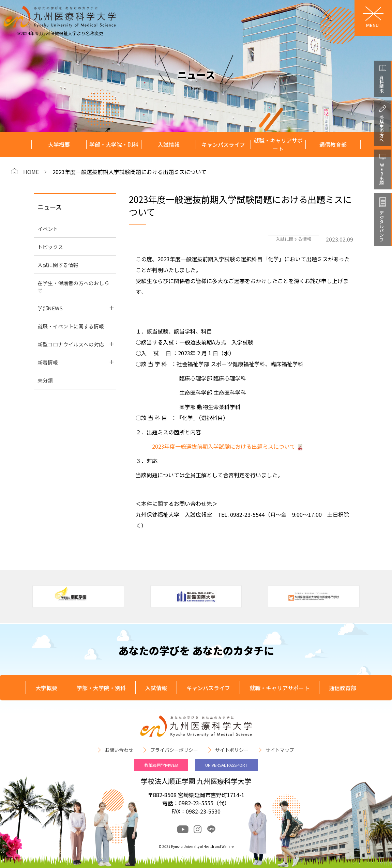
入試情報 (169, 144)
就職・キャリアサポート (278, 145)
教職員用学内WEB (161, 765)
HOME (31, 172)
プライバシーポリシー (174, 750)
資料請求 (382, 84)
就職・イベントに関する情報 (71, 326)
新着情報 (48, 362)
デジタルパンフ (382, 226)
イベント (48, 229)
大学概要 (59, 144)
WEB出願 (382, 174)
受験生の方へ (382, 128)
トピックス (50, 247)
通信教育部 (333, 144)
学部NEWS (50, 308)
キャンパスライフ (223, 144)
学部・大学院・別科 (114, 144)
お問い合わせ (119, 750)
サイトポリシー (232, 750)
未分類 (45, 380)
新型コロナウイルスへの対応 (71, 344)
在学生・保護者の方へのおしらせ (73, 286)
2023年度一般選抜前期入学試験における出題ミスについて (224, 446)
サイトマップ (280, 750)
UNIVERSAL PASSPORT (226, 765)
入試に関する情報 (58, 265)
